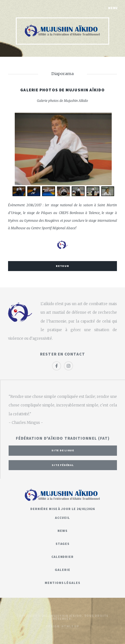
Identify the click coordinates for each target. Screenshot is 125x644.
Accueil (62, 518)
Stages (62, 544)
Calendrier (62, 557)
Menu (113, 8)
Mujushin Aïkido (66, 616)
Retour (62, 266)
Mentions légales (62, 583)
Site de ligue (63, 450)
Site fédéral (63, 465)
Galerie (62, 570)
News (62, 531)
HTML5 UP (70, 626)
